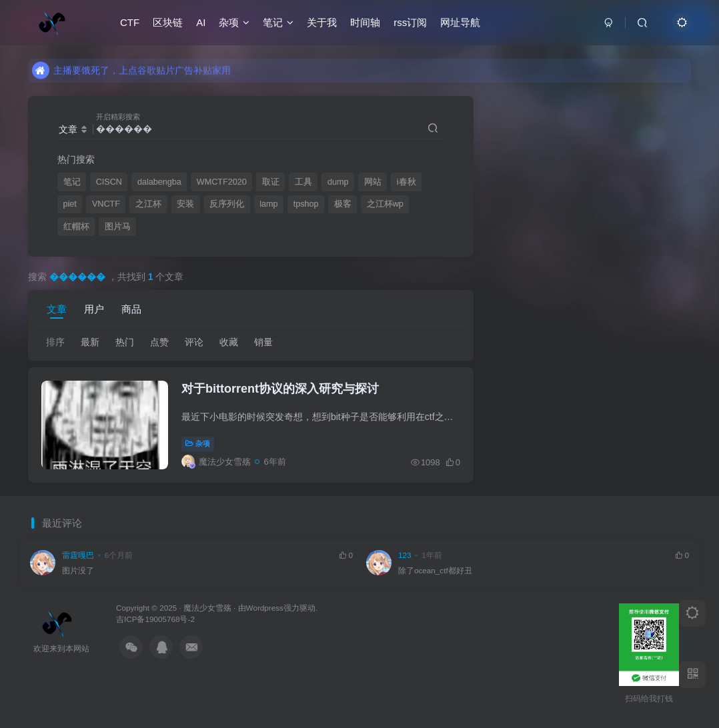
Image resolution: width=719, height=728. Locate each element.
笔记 (278, 22)
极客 (343, 204)
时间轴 (365, 22)
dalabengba (159, 182)
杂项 (234, 22)
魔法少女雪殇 (207, 608)
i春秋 (407, 182)
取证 (271, 182)
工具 (303, 182)
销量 (263, 342)
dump (338, 182)
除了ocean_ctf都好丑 (435, 570)
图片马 (118, 227)
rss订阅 (410, 22)
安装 (185, 204)
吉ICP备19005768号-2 (155, 619)
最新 (90, 342)
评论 (194, 342)
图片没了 (78, 570)
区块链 (168, 22)
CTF (130, 22)
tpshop (306, 204)
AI (201, 22)
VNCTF (106, 204)
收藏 (229, 342)
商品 (131, 309)
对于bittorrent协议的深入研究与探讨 (280, 389)
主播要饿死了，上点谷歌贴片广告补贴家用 (131, 76)
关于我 (322, 22)
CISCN (109, 182)
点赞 (159, 342)
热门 (125, 342)
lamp (268, 204)
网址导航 (460, 22)
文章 (57, 309)
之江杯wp (385, 204)
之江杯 (148, 204)
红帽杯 (76, 227)
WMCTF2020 (222, 182)
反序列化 (227, 204)
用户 (94, 309)
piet (70, 204)
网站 (373, 182)
